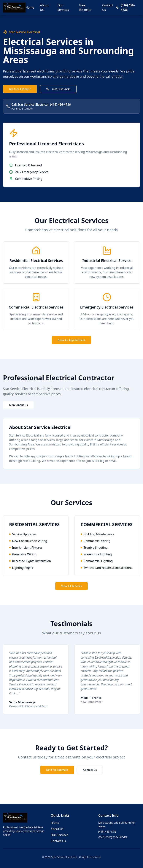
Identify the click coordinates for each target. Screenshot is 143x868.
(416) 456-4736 (58, 89)
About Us (44, 7)
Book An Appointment (71, 340)
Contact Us (108, 7)
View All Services (71, 586)
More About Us (18, 405)
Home (30, 7)
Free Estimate (85, 7)
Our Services (63, 7)
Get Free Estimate (20, 89)
